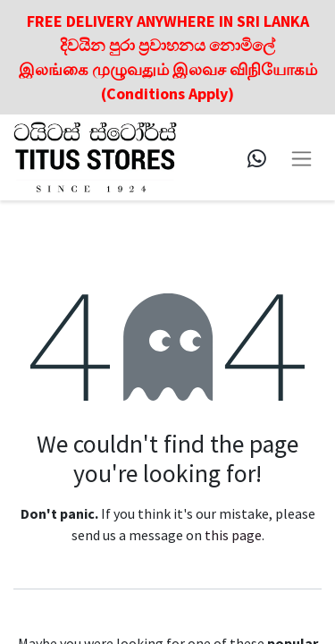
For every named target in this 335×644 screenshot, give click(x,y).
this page (233, 535)
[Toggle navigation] (301, 157)
